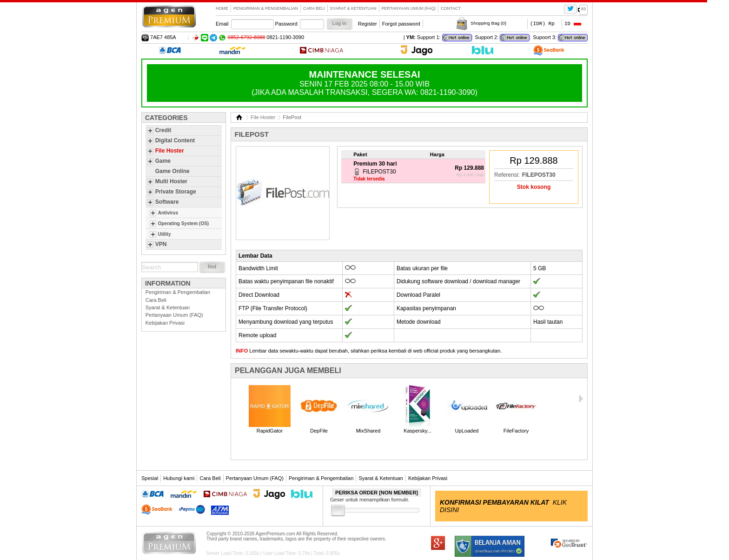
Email (222, 24)
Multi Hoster (171, 181)
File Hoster (170, 151)
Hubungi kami (179, 478)
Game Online (172, 171)
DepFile (319, 431)
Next (581, 399)
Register (368, 24)
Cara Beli (314, 8)
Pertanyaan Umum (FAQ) (409, 8)
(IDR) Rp (542, 23)
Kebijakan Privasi (165, 323)
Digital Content (175, 140)
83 (583, 9)
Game (163, 161)
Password (286, 24)
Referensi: (507, 175)
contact (451, 8)
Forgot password (401, 24)
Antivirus (168, 213)
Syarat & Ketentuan (353, 8)
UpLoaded (467, 431)
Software (167, 202)
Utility (165, 234)
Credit (163, 130)
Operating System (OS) (183, 223)
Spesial (150, 478)
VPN (161, 244)
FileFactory (516, 431)
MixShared (368, 431)
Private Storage (176, 192)
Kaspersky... (418, 431)
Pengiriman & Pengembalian (266, 8)
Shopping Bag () (488, 23)
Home (222, 8)
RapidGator (270, 431)
